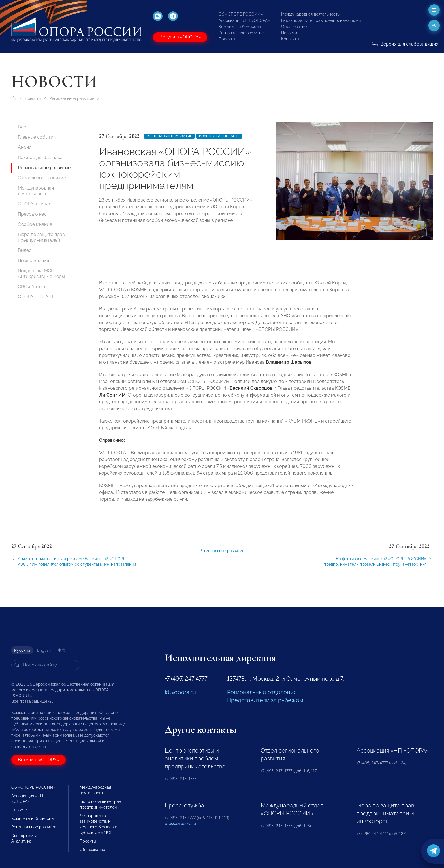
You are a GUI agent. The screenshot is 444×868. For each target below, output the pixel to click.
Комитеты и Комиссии (240, 27)
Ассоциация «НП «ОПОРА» (244, 20)
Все (22, 127)
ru (434, 25)
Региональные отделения (262, 692)
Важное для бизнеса (40, 157)
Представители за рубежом (265, 700)
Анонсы (26, 147)
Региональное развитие (241, 33)
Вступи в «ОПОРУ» (180, 37)
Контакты (290, 39)
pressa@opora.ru (180, 824)
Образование (294, 27)
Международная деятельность (310, 14)
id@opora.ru (180, 692)
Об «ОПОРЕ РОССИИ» (241, 14)
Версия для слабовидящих (405, 44)
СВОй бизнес (32, 287)
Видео (25, 250)
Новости (289, 33)
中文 (62, 650)
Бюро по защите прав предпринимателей (321, 20)
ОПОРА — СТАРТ (36, 297)
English (44, 650)
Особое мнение (35, 224)
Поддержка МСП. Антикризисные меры (41, 274)
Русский (22, 650)
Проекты (227, 39)
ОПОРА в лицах (34, 204)
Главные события (37, 137)
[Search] (45, 665)
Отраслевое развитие (42, 178)
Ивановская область (219, 136)
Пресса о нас (32, 214)
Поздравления (33, 261)
